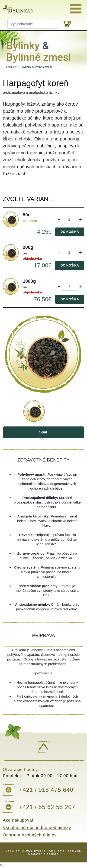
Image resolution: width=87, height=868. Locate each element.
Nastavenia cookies (43, 854)
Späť (43, 432)
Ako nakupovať (18, 820)
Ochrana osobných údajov (30, 835)
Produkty (11, 67)
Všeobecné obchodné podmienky (37, 828)
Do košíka (70, 232)
